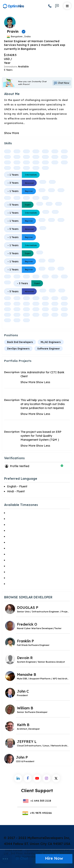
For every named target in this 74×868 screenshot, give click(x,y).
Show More (12, 133)
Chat (22, 858)
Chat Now (62, 83)
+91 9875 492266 (37, 813)
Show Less (43, 382)
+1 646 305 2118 (37, 801)
